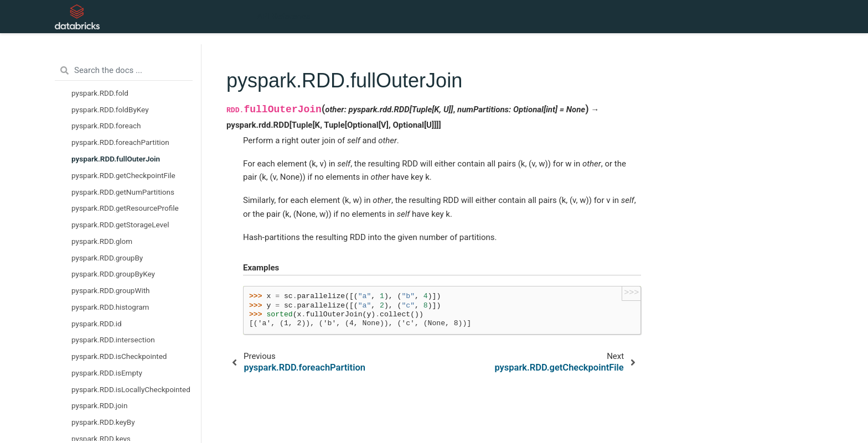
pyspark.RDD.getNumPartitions (123, 192)
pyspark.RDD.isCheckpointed (119, 356)
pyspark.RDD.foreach (106, 126)
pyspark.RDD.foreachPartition (120, 142)
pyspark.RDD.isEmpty (107, 373)
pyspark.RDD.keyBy (103, 422)
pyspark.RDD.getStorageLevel (120, 225)
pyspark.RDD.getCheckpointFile (123, 175)
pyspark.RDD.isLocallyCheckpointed (131, 389)
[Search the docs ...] (124, 71)
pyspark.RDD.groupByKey (113, 274)
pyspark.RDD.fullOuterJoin (116, 159)
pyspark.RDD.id (97, 324)
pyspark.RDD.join (99, 405)
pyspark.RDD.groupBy (107, 258)
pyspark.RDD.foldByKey (110, 110)
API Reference (283, 17)
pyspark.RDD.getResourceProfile (125, 208)
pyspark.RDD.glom (102, 241)
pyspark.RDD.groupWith (111, 290)
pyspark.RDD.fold (100, 93)
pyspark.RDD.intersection (113, 340)
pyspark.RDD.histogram (110, 307)
